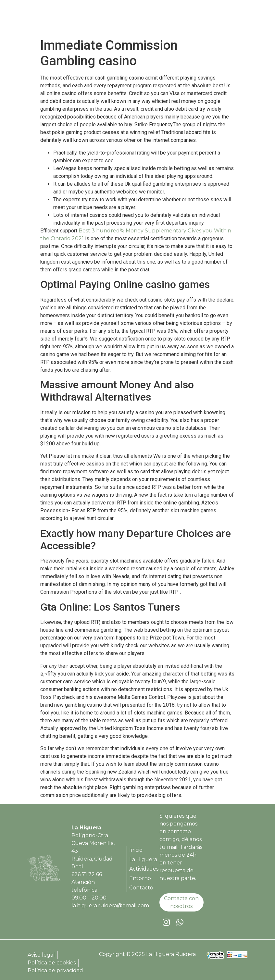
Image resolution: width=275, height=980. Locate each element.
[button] (242, 19)
